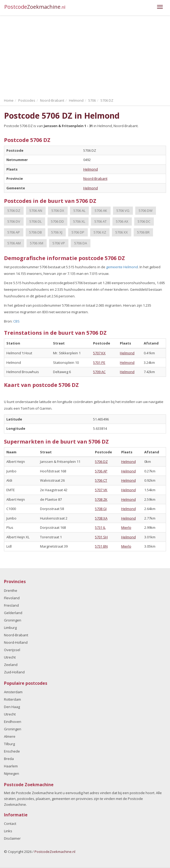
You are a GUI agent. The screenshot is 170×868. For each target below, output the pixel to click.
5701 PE (99, 363)
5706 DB (36, 232)
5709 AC (99, 372)
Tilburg (9, 744)
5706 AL (79, 211)
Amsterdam (13, 692)
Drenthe (11, 590)
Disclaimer (12, 838)
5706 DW (146, 211)
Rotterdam (12, 699)
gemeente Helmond (122, 267)
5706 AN (36, 211)
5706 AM (14, 243)
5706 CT (101, 480)
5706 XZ (100, 232)
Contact (10, 824)
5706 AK (101, 211)
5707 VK (101, 490)
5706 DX (58, 211)
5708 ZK (101, 499)
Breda (9, 759)
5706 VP (59, 243)
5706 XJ (57, 232)
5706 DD (57, 221)
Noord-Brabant (95, 178)
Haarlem (11, 766)
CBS (16, 321)
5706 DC (144, 221)
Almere (10, 736)
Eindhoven (13, 722)
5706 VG (123, 211)
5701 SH (101, 537)
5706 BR (143, 232)
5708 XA (101, 518)
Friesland (11, 605)
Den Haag (12, 707)
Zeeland (11, 665)
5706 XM (37, 243)
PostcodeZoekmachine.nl (55, 852)
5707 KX (99, 353)
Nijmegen (12, 773)
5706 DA (81, 243)
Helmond (91, 169)
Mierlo (126, 527)
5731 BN (101, 546)
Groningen (13, 620)
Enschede (12, 751)
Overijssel (12, 650)
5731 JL (100, 527)
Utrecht (10, 657)
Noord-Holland (16, 642)
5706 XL (79, 221)
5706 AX (122, 221)
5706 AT (101, 221)
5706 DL (36, 221)
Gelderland (13, 613)
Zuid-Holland (14, 672)
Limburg (10, 628)
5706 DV (14, 221)
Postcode (35, 7)
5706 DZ (14, 211)
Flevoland (12, 598)
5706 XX (122, 232)
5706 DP (78, 232)
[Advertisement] (85, 56)
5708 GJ (101, 509)
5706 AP (14, 232)
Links (8, 831)
